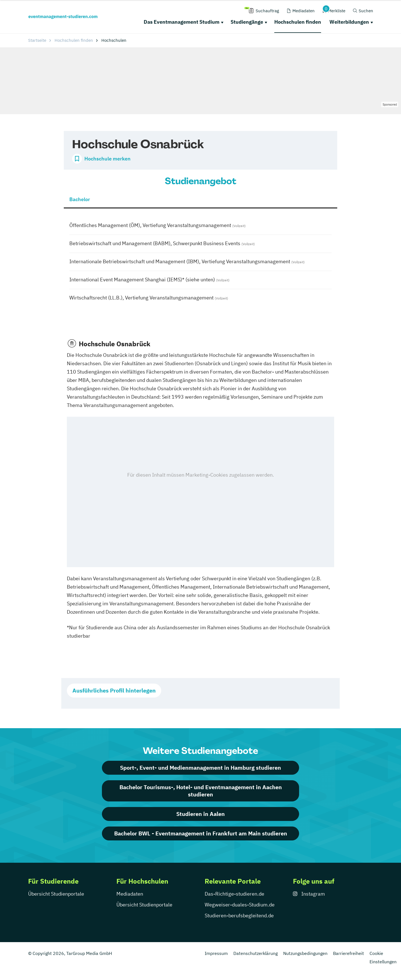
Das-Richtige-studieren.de (234, 894)
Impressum (216, 953)
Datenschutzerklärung (255, 953)
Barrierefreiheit (349, 953)
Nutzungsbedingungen (305, 953)
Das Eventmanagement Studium (182, 22)
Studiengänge (247, 22)
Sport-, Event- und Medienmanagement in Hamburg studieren (200, 768)
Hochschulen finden (298, 22)
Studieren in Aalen (200, 814)
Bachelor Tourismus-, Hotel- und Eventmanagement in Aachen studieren (201, 791)
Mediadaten (130, 894)
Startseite (37, 40)
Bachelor (80, 199)
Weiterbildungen (349, 22)
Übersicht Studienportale (56, 894)
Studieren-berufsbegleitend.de (239, 916)
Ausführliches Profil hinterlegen (114, 690)
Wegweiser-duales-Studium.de (240, 905)
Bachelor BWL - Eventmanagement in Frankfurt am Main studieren (201, 833)
